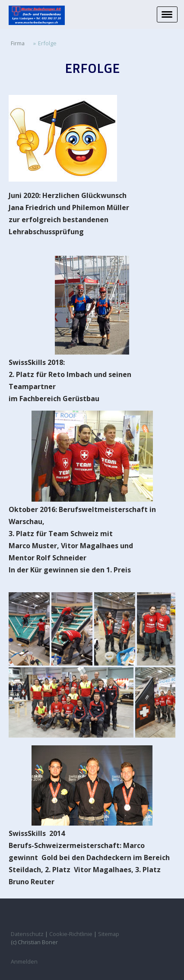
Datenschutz (27, 934)
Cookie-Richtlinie (71, 934)
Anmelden (24, 961)
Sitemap (109, 934)
